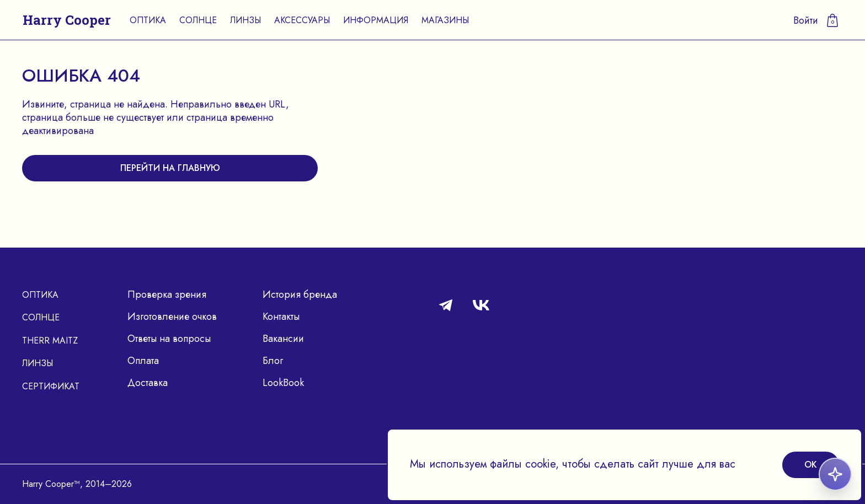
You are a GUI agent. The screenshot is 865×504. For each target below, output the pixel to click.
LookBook (283, 383)
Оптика (148, 20)
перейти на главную (170, 168)
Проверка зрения (167, 294)
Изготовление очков (172, 317)
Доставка (148, 383)
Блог (273, 361)
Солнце (198, 20)
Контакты (281, 317)
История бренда (300, 294)
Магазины (445, 20)
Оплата (143, 361)
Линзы (245, 20)
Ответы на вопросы (169, 339)
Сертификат (51, 386)
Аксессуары (302, 20)
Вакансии (283, 339)
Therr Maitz (50, 341)
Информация (376, 20)
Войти (806, 20)
